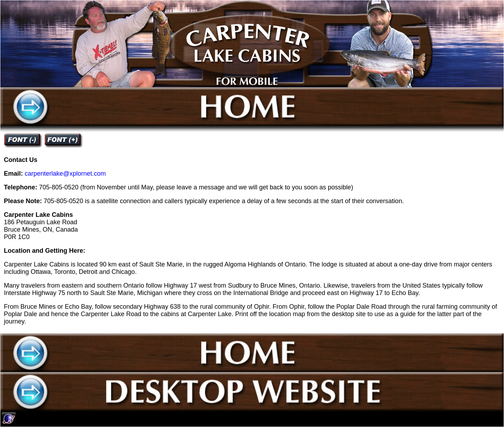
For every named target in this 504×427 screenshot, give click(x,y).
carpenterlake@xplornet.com (65, 174)
